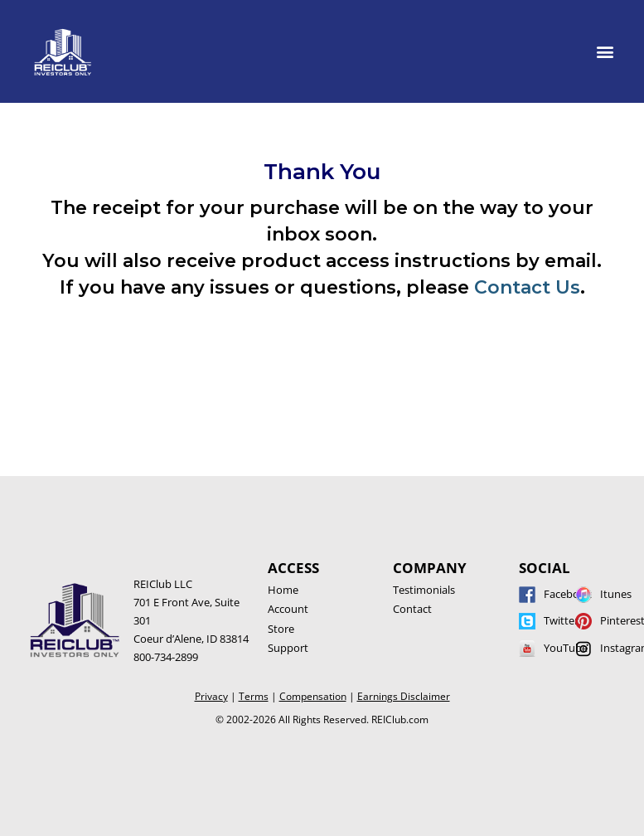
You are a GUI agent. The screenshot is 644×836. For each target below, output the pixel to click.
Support (288, 648)
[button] (605, 51)
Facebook (568, 594)
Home (283, 590)
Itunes (616, 594)
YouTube (566, 648)
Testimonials (424, 590)
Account (288, 609)
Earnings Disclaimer (404, 696)
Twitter (561, 620)
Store (281, 629)
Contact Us (527, 287)
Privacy (211, 696)
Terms (254, 696)
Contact (412, 609)
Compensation (313, 696)
